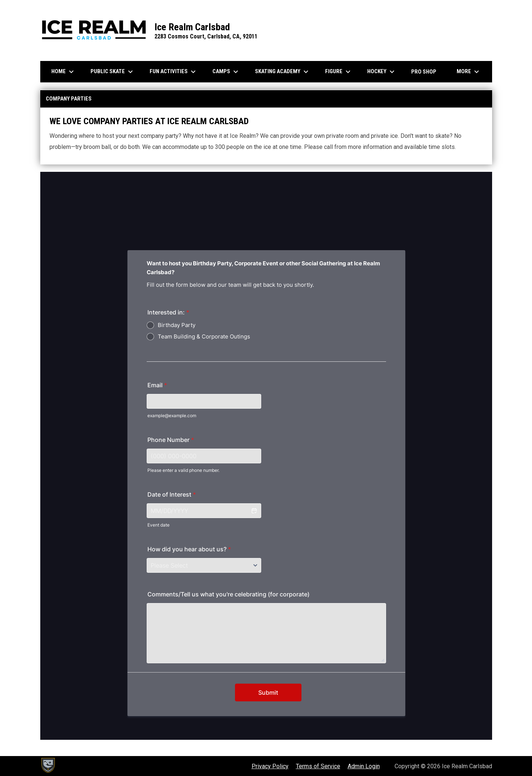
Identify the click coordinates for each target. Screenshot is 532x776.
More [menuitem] (469, 72)
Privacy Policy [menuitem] (270, 766)
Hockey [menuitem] (382, 72)
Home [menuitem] (64, 72)
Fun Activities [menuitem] (174, 72)
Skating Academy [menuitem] (283, 72)
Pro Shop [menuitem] (424, 72)
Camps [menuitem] (226, 72)
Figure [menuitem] (339, 72)
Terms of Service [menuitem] (318, 766)
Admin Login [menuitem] (364, 766)
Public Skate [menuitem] (113, 72)
